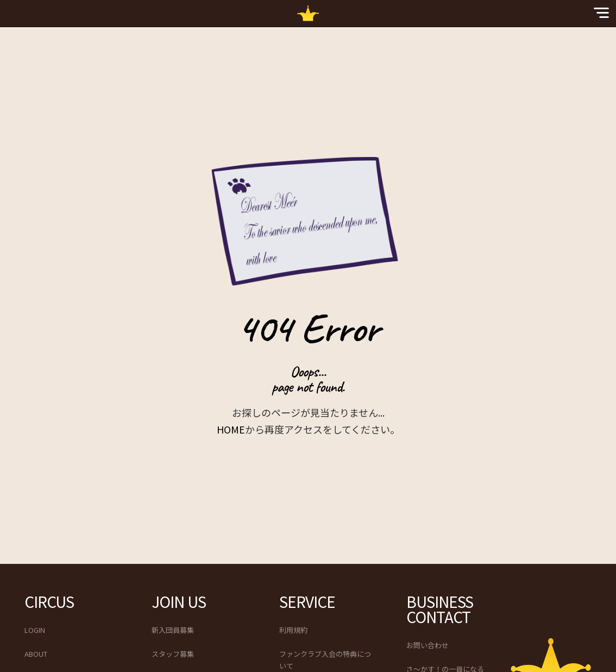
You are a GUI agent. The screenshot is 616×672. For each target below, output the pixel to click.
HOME (231, 429)
